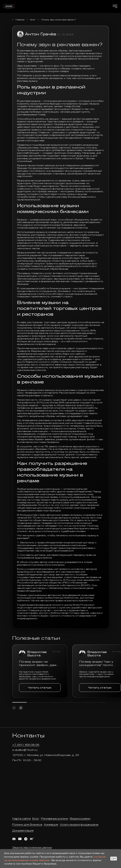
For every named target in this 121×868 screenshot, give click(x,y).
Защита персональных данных (32, 847)
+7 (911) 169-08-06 (26, 745)
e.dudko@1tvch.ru (25, 750)
